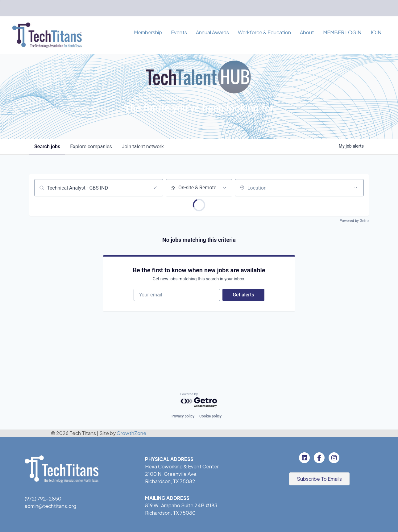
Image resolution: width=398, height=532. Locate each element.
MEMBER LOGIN (342, 32)
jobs (47, 147)
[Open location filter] (356, 188)
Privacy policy (183, 416)
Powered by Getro (354, 221)
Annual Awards (212, 32)
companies (91, 147)
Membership (148, 32)
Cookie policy (210, 416)
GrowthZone (131, 433)
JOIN (376, 32)
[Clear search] (155, 188)
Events (179, 32)
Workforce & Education (264, 32)
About (307, 32)
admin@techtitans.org (50, 506)
